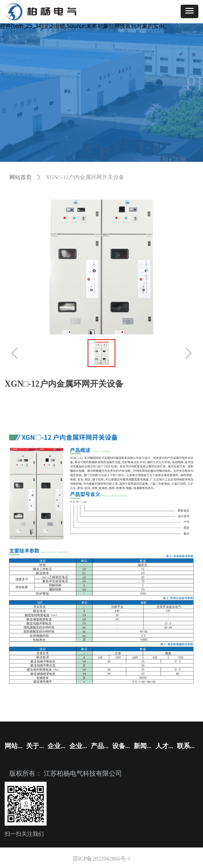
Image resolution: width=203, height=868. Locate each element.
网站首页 (20, 177)
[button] (189, 11)
